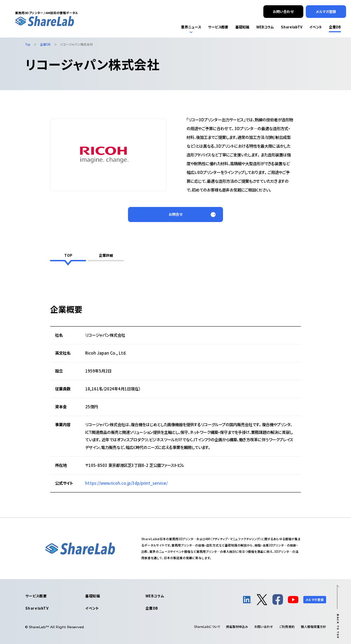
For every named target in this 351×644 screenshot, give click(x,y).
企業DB (152, 608)
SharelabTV (37, 608)
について (207, 626)
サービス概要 (36, 596)
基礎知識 (93, 596)
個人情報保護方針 (313, 626)
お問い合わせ (264, 626)
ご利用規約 (287, 626)
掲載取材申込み (237, 626)
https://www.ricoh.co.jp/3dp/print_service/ (126, 483)
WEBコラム (155, 596)
